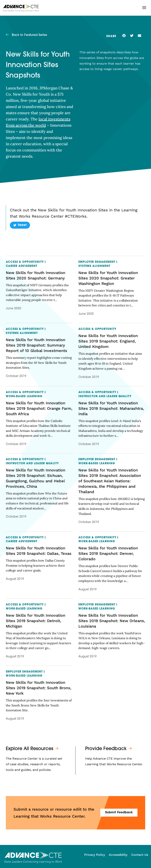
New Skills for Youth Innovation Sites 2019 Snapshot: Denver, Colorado (108, 553)
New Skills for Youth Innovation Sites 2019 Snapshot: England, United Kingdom (108, 341)
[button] (144, 8)
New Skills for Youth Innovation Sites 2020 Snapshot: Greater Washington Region (108, 278)
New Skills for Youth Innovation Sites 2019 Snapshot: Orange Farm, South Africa (39, 408)
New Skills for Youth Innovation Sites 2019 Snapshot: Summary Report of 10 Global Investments (36, 345)
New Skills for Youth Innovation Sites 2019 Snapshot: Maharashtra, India (111, 408)
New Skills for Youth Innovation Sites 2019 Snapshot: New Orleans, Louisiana (112, 621)
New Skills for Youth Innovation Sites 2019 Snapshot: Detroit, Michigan (36, 621)
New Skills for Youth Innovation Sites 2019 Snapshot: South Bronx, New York (39, 688)
